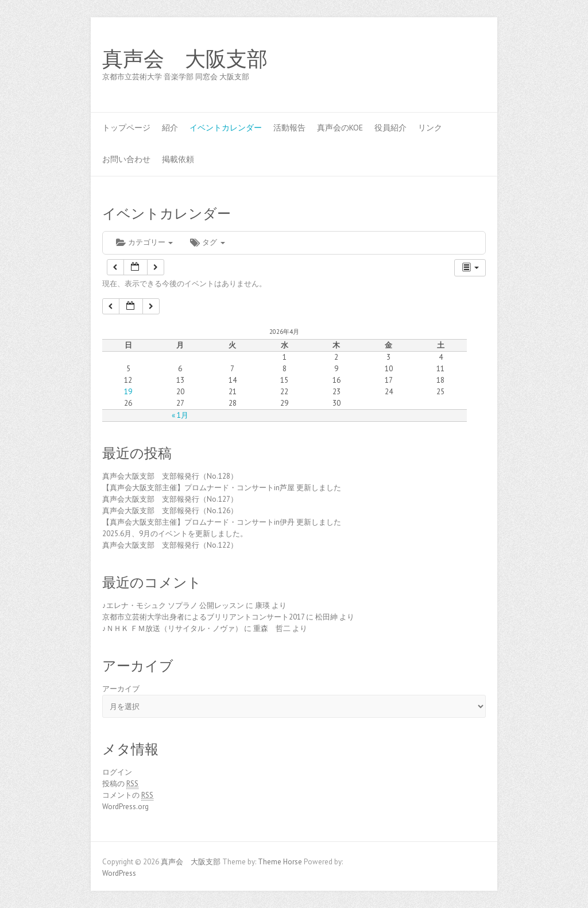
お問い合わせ (126, 159)
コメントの (128, 795)
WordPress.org (125, 807)
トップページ (126, 128)
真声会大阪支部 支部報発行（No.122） (170, 545)
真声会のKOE (340, 128)
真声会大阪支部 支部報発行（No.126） (170, 511)
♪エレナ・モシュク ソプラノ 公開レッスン (173, 605)
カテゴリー (144, 242)
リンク (430, 128)
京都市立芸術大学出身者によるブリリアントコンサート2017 (203, 617)
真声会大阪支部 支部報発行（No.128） (170, 476)
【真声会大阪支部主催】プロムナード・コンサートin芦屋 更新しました (222, 488)
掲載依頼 (178, 159)
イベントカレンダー (226, 128)
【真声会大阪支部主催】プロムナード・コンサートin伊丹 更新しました (222, 522)
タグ (207, 242)
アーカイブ (121, 689)
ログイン (117, 772)
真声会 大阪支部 (185, 59)
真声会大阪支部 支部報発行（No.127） (170, 499)
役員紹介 (390, 128)
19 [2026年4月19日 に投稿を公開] (128, 392)
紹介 (170, 128)
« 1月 (180, 415)
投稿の (120, 784)
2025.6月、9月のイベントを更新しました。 (175, 534)
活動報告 (289, 128)
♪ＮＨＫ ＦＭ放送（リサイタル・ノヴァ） (172, 628)
